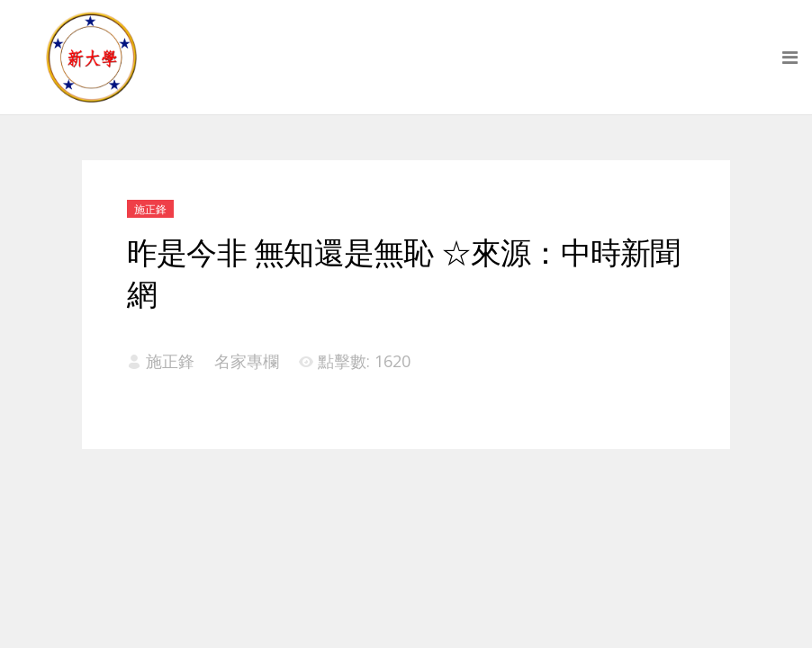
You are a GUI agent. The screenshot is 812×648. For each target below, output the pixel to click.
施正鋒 (150, 209)
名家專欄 (247, 361)
